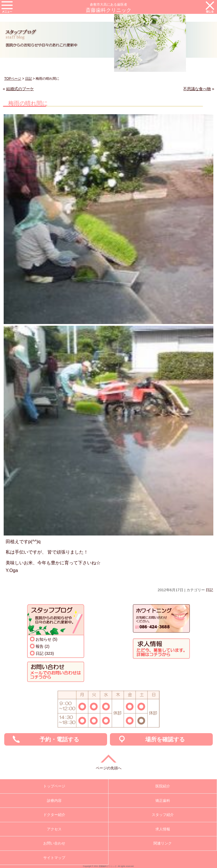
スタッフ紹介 (163, 815)
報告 (40, 646)
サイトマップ (54, 858)
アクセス (54, 829)
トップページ (54, 786)
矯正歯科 (163, 801)
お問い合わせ (54, 843)
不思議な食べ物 (197, 89)
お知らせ (44, 639)
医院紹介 (163, 786)
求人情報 (163, 829)
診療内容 (54, 801)
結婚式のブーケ (20, 89)
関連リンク (163, 843)
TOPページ (13, 79)
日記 (29, 79)
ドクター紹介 (54, 815)
